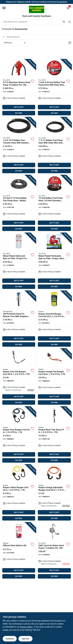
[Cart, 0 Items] (68, 8)
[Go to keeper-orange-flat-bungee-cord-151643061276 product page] (54, 377)
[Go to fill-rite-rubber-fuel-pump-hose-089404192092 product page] (54, 88)
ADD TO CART (19, 107)
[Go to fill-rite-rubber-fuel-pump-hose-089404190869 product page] (19, 146)
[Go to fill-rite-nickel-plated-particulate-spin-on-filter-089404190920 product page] (54, 261)
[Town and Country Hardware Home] (37, 9)
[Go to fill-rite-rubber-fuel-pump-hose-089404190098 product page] (54, 204)
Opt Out (25, 639)
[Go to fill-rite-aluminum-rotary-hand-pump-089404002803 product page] (19, 88)
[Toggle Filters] (70, 43)
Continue (10, 639)
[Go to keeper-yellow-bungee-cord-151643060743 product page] (19, 493)
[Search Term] (34, 22)
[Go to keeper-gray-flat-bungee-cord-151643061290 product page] (19, 377)
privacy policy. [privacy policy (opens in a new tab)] (26, 627)
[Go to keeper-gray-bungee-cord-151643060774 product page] (19, 435)
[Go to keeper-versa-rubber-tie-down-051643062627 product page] (54, 435)
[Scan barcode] (70, 22)
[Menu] (4, 8)
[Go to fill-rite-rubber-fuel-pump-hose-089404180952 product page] (19, 204)
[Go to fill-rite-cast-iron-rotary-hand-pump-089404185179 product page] (54, 551)
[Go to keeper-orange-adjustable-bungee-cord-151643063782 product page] (54, 493)
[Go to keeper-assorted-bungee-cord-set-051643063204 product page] (54, 319)
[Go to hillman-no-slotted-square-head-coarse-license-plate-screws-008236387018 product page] (19, 551)
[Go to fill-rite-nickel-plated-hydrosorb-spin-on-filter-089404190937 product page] (19, 261)
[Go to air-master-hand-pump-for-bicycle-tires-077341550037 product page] (19, 319)
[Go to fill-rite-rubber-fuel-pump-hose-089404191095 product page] (54, 146)
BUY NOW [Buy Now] (19, 113)
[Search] (64, 22)
